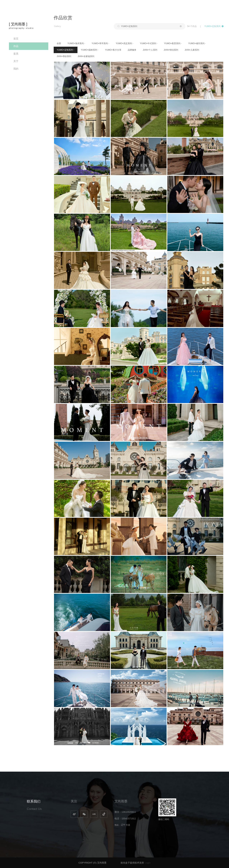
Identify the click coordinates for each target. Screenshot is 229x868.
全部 (59, 43)
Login (148, 863)
